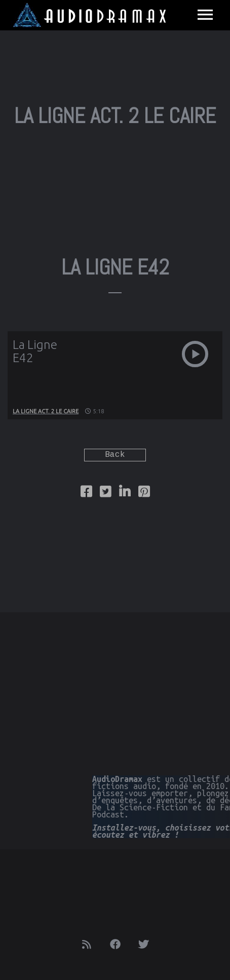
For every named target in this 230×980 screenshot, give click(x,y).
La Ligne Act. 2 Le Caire (46, 411)
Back (115, 455)
